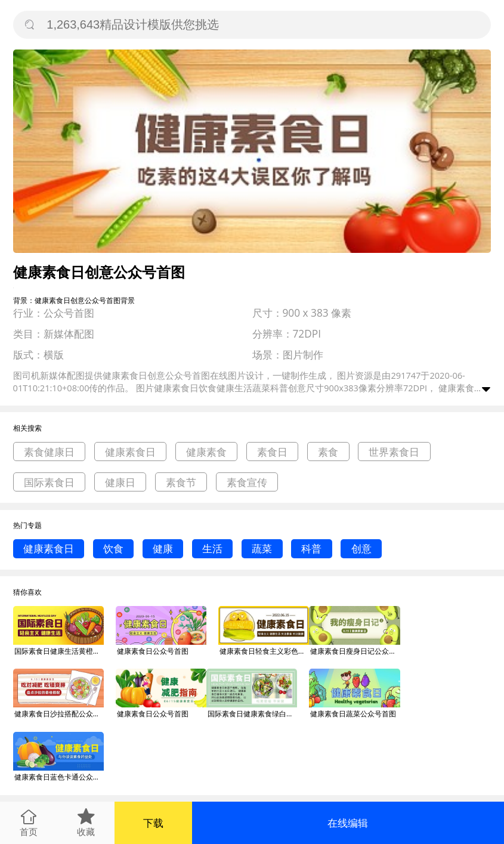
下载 (153, 823)
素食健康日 (49, 452)
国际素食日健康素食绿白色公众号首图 (252, 714)
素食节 (181, 482)
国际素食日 (49, 482)
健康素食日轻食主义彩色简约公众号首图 (264, 651)
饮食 (113, 548)
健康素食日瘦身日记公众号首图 (355, 651)
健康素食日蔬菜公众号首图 (353, 714)
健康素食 (206, 452)
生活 (212, 548)
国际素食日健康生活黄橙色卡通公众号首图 (59, 651)
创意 (361, 548)
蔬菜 (262, 548)
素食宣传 (247, 482)
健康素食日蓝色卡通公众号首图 (59, 777)
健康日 (120, 482)
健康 (163, 548)
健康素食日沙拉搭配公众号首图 (59, 714)
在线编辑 (348, 823)
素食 (328, 452)
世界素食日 (394, 452)
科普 (311, 548)
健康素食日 (130, 452)
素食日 (272, 452)
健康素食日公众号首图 (153, 651)
